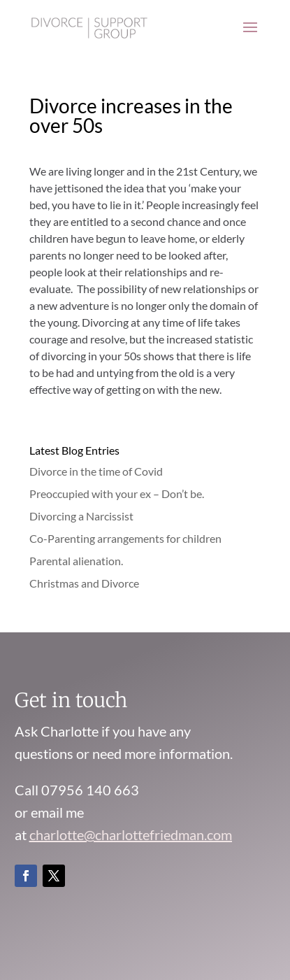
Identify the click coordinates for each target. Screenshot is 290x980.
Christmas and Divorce (84, 583)
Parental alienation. (76, 561)
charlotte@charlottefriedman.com (131, 835)
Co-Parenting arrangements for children (125, 538)
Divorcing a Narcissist (81, 516)
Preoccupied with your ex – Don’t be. (117, 493)
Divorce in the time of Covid (96, 471)
